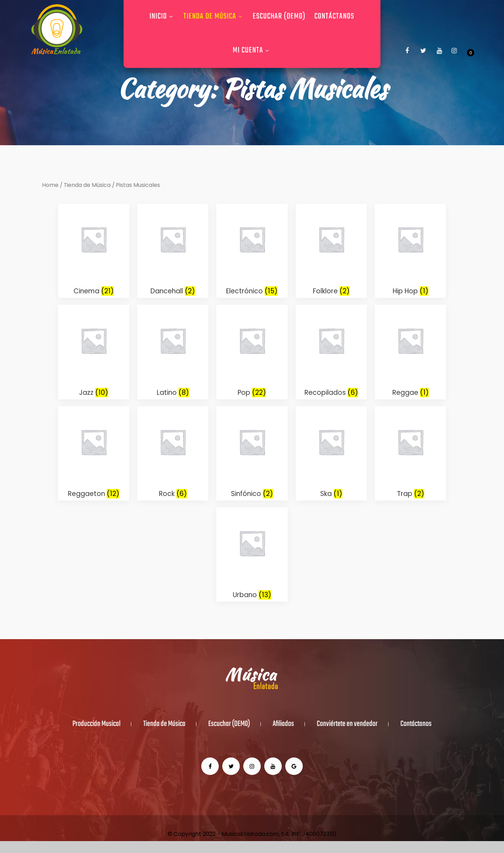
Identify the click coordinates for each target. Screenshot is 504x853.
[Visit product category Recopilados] (331, 352)
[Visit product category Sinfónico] (252, 453)
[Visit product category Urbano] (252, 555)
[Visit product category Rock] (173, 453)
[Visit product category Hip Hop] (410, 251)
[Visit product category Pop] (252, 352)
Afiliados (283, 724)
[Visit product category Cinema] (94, 251)
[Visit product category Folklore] (331, 251)
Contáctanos (334, 16)
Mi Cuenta (252, 50)
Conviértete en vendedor (347, 724)
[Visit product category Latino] (173, 352)
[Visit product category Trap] (410, 453)
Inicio (162, 16)
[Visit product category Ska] (331, 453)
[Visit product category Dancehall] (173, 251)
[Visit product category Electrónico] (252, 251)
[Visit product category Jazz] (94, 352)
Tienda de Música (214, 16)
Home (50, 185)
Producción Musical (96, 724)
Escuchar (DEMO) (279, 16)
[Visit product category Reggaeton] (94, 453)
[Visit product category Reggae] (410, 352)
